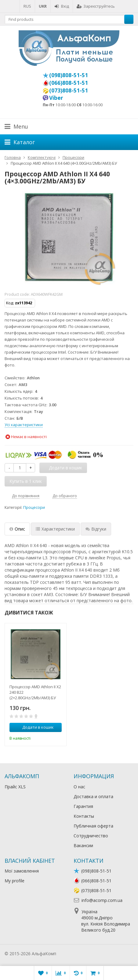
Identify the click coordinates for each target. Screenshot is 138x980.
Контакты (84, 816)
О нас (79, 787)
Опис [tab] (17, 529)
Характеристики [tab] (55, 529)
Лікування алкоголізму (81, 954)
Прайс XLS (15, 787)
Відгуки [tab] (96, 529)
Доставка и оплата (93, 796)
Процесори (34, 507)
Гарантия (83, 806)
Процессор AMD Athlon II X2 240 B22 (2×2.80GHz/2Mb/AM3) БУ (35, 692)
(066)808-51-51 (69, 83)
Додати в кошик (35, 727)
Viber (56, 98)
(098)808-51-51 (69, 75)
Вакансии (83, 845)
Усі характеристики (24, 425)
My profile (15, 881)
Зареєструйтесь (96, 6)
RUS (27, 6)
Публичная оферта (93, 826)
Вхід (62, 6)
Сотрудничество (91, 836)
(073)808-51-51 (69, 90)
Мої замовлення (22, 871)
